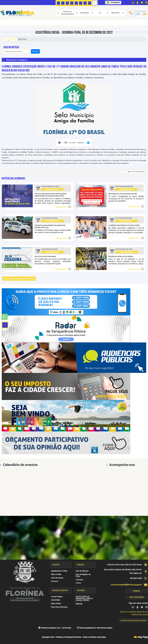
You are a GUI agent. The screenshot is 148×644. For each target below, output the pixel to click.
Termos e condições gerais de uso (134, 612)
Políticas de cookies (140, 615)
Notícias (13, 39)
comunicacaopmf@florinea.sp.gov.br (126, 585)
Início (5, 39)
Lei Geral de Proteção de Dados (133, 620)
